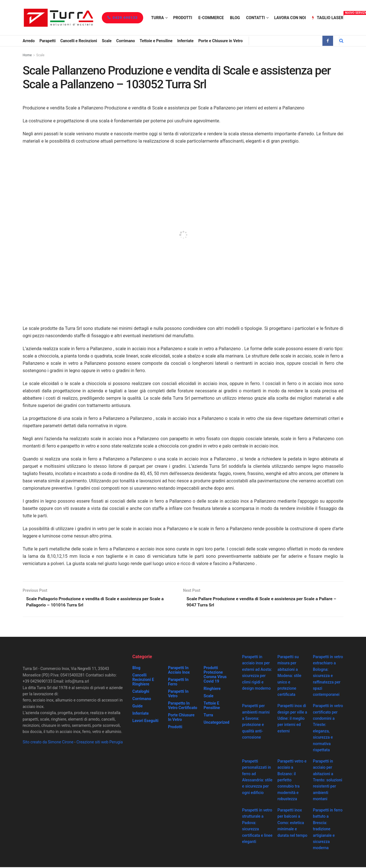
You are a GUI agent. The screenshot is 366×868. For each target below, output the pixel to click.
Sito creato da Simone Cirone (48, 743)
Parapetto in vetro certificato (183, 706)
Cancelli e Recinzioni (79, 41)
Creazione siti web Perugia (100, 743)
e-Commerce (211, 18)
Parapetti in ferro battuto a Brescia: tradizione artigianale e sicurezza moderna (328, 830)
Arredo (29, 41)
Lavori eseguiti (146, 721)
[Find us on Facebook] (328, 41)
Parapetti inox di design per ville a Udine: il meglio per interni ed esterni (292, 719)
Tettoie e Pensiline (156, 41)
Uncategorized (216, 723)
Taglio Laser (328, 17)
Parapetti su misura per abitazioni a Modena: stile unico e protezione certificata (289, 676)
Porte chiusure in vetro (181, 718)
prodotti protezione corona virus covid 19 (215, 675)
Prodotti (183, 18)
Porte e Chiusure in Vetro (221, 41)
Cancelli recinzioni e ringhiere (143, 680)
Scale (107, 41)
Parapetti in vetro (178, 694)
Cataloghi (141, 692)
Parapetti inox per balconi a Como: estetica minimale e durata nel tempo (292, 824)
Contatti (256, 18)
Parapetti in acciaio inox (179, 671)
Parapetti (47, 41)
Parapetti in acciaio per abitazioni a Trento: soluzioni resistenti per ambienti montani (327, 781)
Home (27, 55)
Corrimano (125, 41)
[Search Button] (341, 41)
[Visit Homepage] (58, 18)
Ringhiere (212, 689)
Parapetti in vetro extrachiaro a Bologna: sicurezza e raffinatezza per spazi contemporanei (328, 676)
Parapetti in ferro (178, 683)
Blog (235, 18)
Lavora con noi (290, 18)
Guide (138, 707)
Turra (157, 18)
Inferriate (185, 41)
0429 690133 (123, 18)
